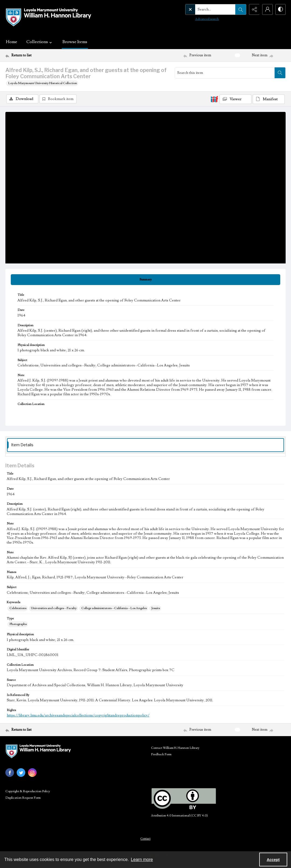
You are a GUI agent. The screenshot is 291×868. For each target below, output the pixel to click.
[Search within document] (280, 73)
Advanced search (196, 19)
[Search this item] (225, 73)
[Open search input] (240, 9)
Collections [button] (40, 42)
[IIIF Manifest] (269, 99)
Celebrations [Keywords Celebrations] (18, 608)
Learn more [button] (142, 860)
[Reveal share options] (253, 9)
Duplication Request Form (23, 798)
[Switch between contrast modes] (280, 9)
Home (12, 42)
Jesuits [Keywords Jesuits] (156, 608)
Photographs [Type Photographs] (18, 624)
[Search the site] (204, 9)
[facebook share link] (10, 773)
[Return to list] (44, 55)
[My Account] (267, 9)
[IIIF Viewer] (236, 99)
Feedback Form (161, 754)
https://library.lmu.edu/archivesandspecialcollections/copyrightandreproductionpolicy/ (78, 716)
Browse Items (75, 42)
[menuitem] (145, 838)
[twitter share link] (21, 773)
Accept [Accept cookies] (273, 860)
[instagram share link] (32, 773)
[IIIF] (214, 99)
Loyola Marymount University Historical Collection (43, 83)
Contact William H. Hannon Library (175, 748)
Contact (145, 839)
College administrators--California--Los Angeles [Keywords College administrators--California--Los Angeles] (114, 608)
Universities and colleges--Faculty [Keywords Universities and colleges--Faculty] (54, 608)
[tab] (145, 280)
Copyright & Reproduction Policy (28, 791)
